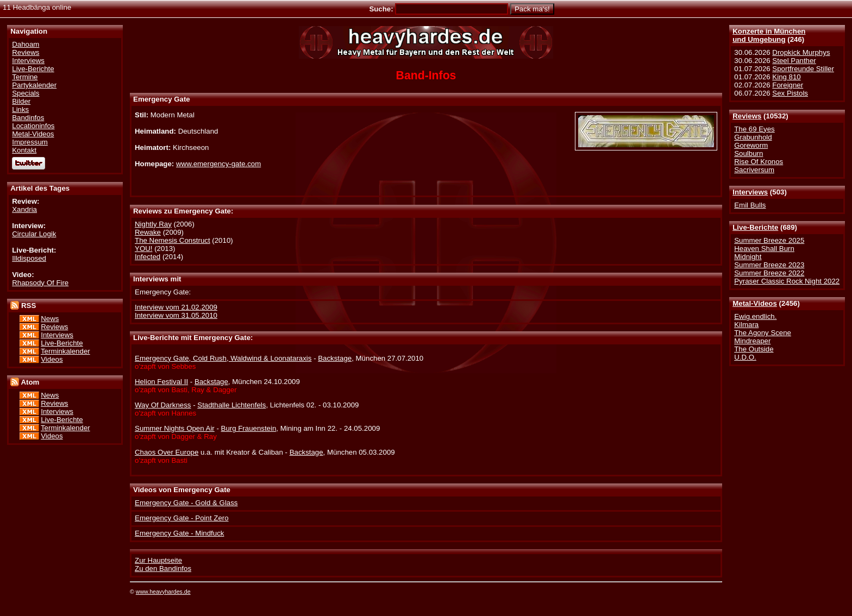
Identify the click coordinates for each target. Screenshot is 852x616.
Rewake (148, 232)
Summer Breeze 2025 (769, 240)
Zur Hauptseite (158, 560)
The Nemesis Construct (173, 240)
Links (20, 109)
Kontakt (24, 150)
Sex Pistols (790, 93)
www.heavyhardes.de (163, 592)
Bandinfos (28, 118)
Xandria (24, 209)
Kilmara (746, 325)
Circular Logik (34, 234)
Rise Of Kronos (759, 162)
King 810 (786, 77)
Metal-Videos (755, 303)
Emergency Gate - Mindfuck (179, 533)
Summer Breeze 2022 (769, 273)
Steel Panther (794, 61)
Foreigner (788, 85)
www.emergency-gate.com (218, 164)
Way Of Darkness (163, 405)
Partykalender (34, 85)
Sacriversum (754, 170)
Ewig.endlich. (755, 316)
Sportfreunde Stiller (803, 69)
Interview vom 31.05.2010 (176, 315)
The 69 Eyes (754, 129)
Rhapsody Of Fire (40, 283)
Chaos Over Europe (167, 452)
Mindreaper (752, 341)
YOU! (143, 249)
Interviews (750, 192)
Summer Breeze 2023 (769, 265)
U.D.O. (745, 357)
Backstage (335, 358)
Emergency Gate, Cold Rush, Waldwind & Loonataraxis (223, 358)
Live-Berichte (755, 227)
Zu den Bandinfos (163, 568)
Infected (148, 257)
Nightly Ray (153, 224)
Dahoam (26, 44)
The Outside (754, 349)
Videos (52, 359)
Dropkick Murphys (801, 52)
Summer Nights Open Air (175, 428)
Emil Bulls (750, 205)
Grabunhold (753, 137)
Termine (25, 77)
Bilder (21, 101)
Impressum (30, 142)
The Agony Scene (763, 333)
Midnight (748, 257)
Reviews (747, 116)
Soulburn (748, 153)
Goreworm (751, 145)
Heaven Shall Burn (764, 249)
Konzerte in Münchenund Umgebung (769, 35)
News (50, 319)
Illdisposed (29, 258)
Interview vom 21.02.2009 (176, 307)
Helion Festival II (161, 382)
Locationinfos (33, 126)
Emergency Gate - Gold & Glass (186, 503)
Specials (26, 93)
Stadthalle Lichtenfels (231, 405)
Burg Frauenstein (249, 428)
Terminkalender (65, 351)
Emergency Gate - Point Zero (182, 518)
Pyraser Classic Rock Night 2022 (787, 281)
